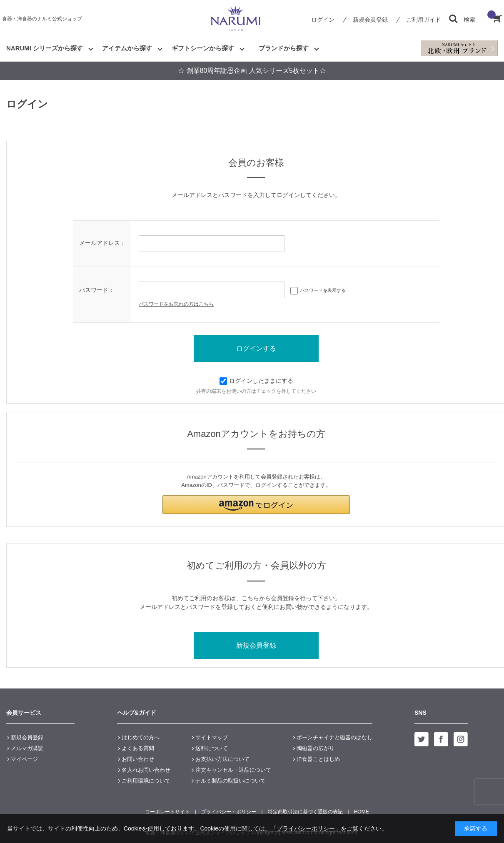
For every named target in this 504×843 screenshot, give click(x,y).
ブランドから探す (284, 48)
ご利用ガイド (424, 20)
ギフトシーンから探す (203, 48)
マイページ (24, 759)
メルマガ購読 (27, 748)
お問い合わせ (138, 759)
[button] (256, 505)
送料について (212, 748)
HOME (362, 812)
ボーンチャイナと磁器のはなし (334, 737)
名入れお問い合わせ (146, 770)
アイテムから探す (127, 48)
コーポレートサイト (167, 812)
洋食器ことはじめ (318, 759)
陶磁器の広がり (316, 748)
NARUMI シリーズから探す (45, 48)
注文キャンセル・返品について (233, 770)
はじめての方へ (141, 737)
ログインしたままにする (256, 381)
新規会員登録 (370, 20)
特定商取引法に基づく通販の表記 (305, 812)
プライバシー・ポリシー (229, 812)
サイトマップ (212, 737)
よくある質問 (138, 748)
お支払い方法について (222, 759)
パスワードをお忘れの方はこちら (176, 304)
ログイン (323, 20)
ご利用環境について (146, 781)
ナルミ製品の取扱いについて (231, 781)
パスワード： (97, 290)
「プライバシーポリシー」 (306, 828)
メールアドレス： (102, 243)
